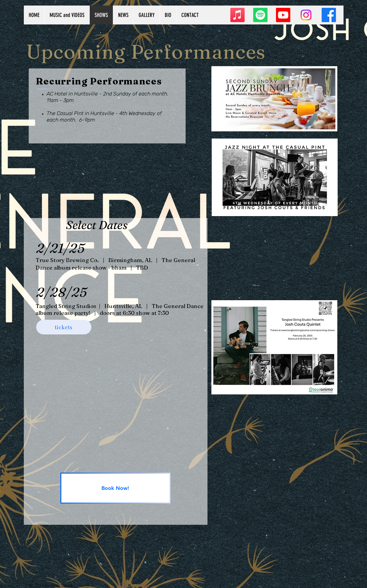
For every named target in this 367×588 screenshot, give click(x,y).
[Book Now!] (115, 488)
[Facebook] (329, 15)
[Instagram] (306, 15)
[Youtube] (283, 15)
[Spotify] (260, 15)
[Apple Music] (237, 15)
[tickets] (64, 327)
